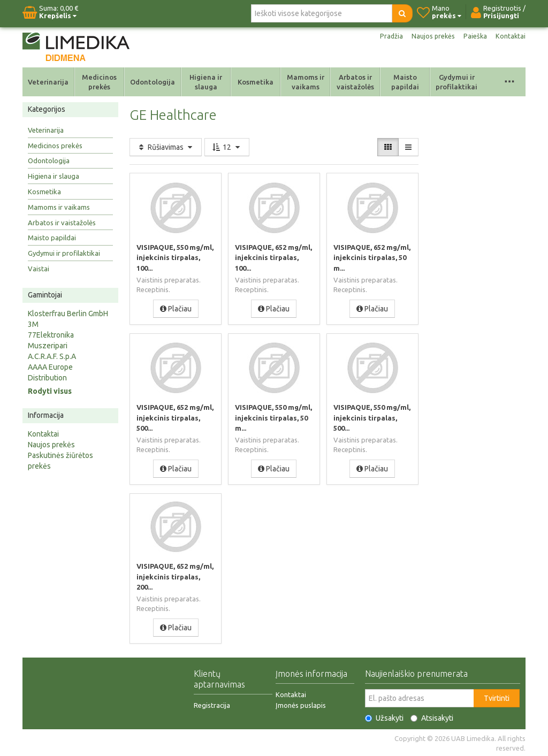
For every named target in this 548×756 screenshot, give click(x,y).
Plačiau (176, 308)
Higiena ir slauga (206, 82)
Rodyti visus (50, 391)
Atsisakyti (432, 717)
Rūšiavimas (166, 147)
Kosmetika (256, 82)
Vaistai (39, 269)
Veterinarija (48, 82)
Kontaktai (510, 36)
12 (227, 147)
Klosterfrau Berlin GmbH (68, 314)
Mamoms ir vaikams (306, 82)
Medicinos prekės (99, 82)
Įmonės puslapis (301, 704)
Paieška (474, 36)
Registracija (212, 704)
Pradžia (385, 36)
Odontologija (153, 82)
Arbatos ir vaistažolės (355, 82)
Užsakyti (384, 717)
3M (33, 324)
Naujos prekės (429, 36)
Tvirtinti (497, 697)
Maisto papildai (405, 82)
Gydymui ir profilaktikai (456, 82)
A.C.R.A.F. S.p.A (52, 356)
